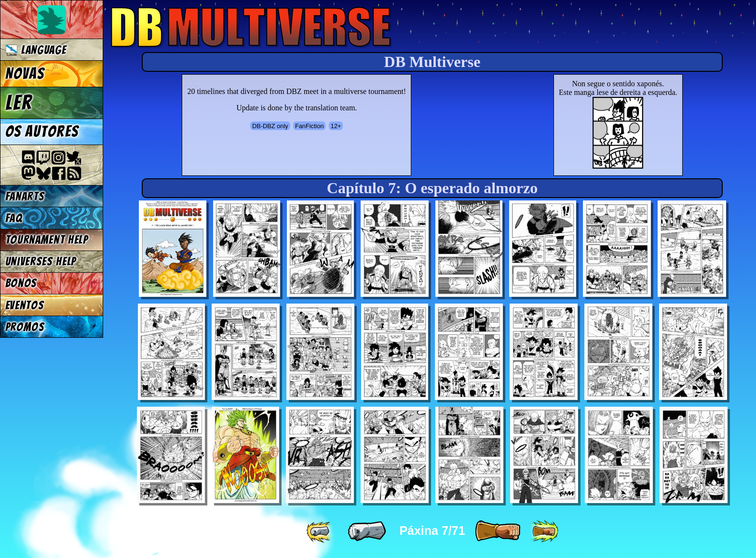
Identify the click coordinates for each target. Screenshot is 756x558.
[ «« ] (320, 531)
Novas (25, 74)
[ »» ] (544, 531)
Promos (25, 327)
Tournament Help (47, 240)
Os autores (42, 132)
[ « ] (367, 531)
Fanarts (25, 196)
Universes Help (41, 261)
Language (36, 50)
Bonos (21, 283)
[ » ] (498, 531)
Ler (19, 103)
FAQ (14, 218)
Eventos (25, 305)
